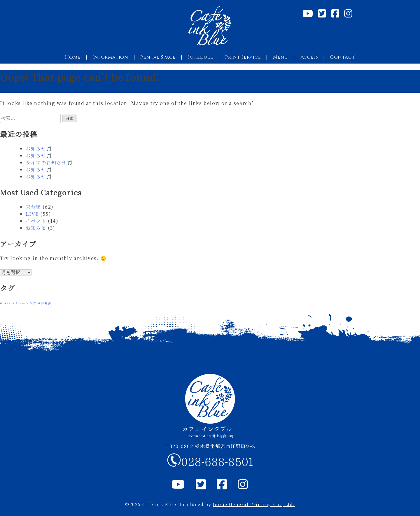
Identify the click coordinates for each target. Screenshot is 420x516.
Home (73, 57)
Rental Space (158, 57)
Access (309, 57)
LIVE (32, 214)
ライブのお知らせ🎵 (49, 163)
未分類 (33, 207)
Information (110, 57)
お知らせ (36, 228)
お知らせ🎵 (39, 149)
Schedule (200, 57)
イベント (36, 221)
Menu (281, 57)
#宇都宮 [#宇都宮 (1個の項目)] (45, 303)
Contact (343, 57)
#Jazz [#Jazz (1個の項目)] (5, 303)
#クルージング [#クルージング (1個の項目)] (25, 303)
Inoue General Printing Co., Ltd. (254, 504)
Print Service (243, 57)
